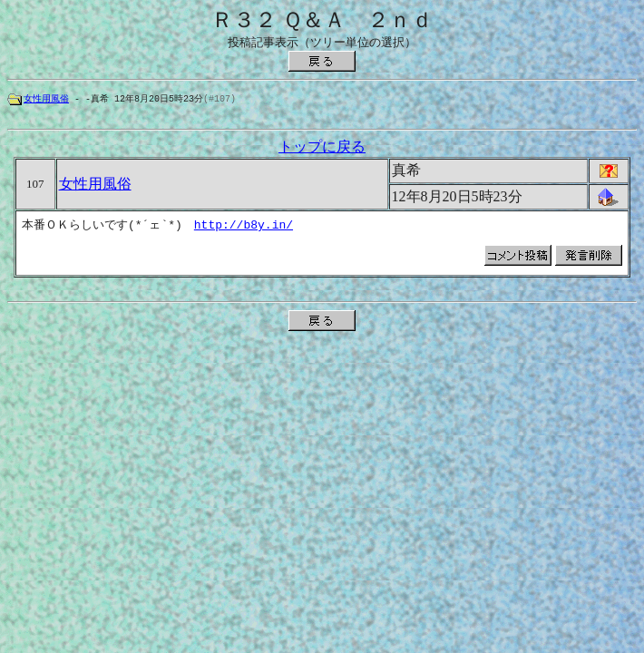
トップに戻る (322, 149)
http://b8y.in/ (244, 228)
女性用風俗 (46, 99)
